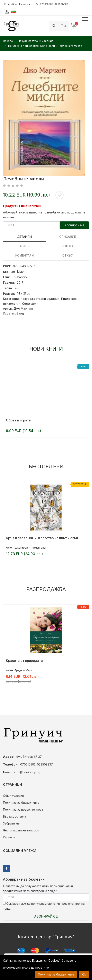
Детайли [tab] (25, 237)
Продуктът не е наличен (22, 206)
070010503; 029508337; (52, 4)
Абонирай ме (74, 225)
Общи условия (13, 796)
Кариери (9, 837)
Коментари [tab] (25, 255)
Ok (84, 974)
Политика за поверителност (23, 809)
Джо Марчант (23, 308)
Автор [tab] (25, 246)
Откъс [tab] (68, 255)
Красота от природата (24, 661)
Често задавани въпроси (21, 830)
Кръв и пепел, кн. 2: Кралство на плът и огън (42, 538)
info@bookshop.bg (17, 4)
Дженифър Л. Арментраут (30, 548)
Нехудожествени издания (40, 299)
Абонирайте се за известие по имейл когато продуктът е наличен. (44, 215)
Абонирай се (46, 916)
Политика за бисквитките (21, 803)
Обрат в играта (18, 420)
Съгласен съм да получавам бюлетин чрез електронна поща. (44, 906)
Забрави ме (11, 823)
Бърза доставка (15, 816)
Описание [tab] (68, 237)
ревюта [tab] (68, 246)
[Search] (64, 26)
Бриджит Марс (24, 670)
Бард (20, 313)
